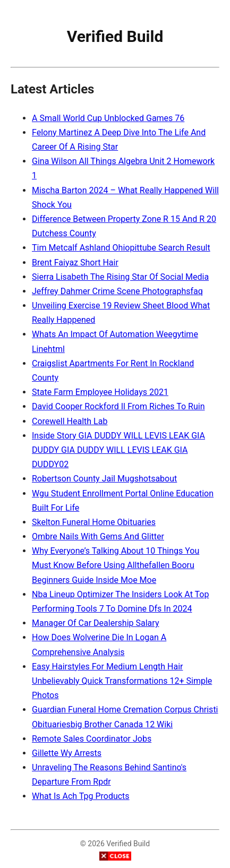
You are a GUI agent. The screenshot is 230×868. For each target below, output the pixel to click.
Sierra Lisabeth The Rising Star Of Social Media (120, 277)
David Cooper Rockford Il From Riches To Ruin (118, 406)
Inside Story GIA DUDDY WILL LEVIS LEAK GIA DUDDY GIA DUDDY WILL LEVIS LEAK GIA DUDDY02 (118, 450)
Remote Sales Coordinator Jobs (92, 739)
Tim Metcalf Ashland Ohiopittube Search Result (121, 248)
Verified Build (115, 36)
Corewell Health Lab (70, 421)
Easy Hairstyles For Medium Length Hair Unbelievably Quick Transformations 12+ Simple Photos (122, 681)
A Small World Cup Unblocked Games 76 (108, 118)
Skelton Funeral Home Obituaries (94, 522)
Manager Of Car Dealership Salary (95, 623)
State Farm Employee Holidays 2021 (100, 392)
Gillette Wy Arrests (67, 753)
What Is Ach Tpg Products (81, 796)
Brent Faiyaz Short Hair (75, 263)
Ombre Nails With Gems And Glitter (98, 536)
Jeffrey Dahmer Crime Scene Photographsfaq (117, 291)
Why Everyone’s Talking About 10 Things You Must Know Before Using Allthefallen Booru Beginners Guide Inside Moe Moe (116, 565)
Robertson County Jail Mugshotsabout (104, 479)
